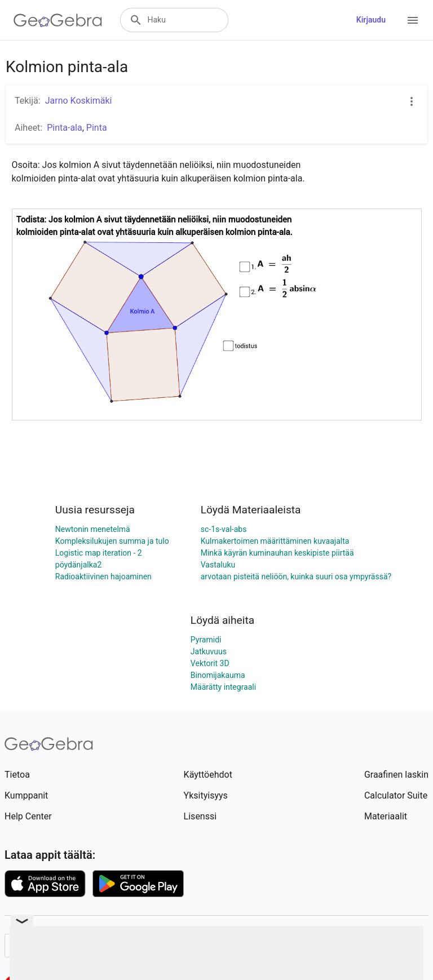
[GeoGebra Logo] (58, 20)
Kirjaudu (371, 20)
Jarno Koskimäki (79, 101)
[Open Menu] (413, 20)
